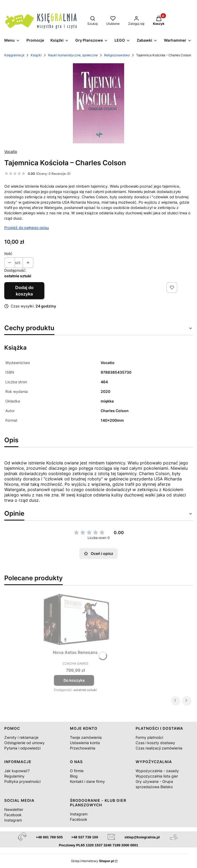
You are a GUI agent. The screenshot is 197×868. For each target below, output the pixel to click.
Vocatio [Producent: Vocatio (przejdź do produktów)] (11, 151)
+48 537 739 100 (85, 837)
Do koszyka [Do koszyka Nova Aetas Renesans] (74, 680)
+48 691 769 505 (49, 837)
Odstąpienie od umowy (24, 743)
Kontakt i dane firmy (87, 781)
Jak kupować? (17, 771)
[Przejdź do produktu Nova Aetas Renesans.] (75, 621)
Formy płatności (149, 737)
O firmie (77, 771)
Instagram (13, 820)
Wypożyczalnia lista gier (157, 776)
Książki (36, 55)
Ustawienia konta (85, 743)
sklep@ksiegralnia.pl (142, 837)
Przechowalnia (83, 748)
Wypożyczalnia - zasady (157, 771)
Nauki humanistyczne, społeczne (73, 55)
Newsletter (14, 809)
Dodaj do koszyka (24, 291)
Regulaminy (14, 776)
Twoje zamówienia (86, 737)
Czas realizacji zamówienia (159, 748)
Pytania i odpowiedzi (22, 748)
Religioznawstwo (117, 55)
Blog (74, 776)
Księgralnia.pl (14, 55)
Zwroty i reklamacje (21, 737)
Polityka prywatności (22, 781)
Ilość (8, 253)
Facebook (13, 815)
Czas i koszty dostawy (155, 743)
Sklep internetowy (92, 861)
